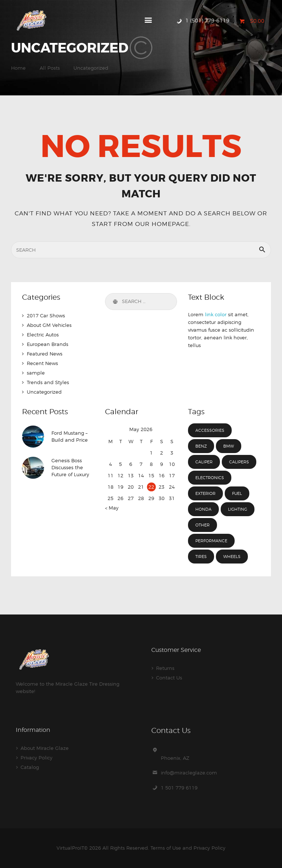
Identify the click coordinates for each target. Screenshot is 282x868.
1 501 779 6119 (179, 788)
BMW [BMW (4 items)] (229, 446)
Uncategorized (44, 392)
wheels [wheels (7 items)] (232, 557)
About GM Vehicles (49, 325)
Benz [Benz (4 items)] (201, 446)
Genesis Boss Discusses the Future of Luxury (70, 468)
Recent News (42, 363)
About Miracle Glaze (45, 748)
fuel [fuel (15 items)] (237, 493)
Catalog (30, 767)
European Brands (48, 344)
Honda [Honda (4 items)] (203, 509)
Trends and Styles (48, 382)
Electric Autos (43, 335)
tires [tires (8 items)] (201, 557)
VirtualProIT (70, 848)
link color (216, 314)
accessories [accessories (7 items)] (210, 430)
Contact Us (169, 678)
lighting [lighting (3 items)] (238, 509)
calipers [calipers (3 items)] (239, 462)
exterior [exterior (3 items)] (205, 493)
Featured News (45, 354)
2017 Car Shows (46, 316)
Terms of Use (166, 848)
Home (18, 68)
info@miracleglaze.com (189, 773)
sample (36, 373)
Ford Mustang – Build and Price (70, 437)
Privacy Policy (37, 758)
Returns (165, 668)
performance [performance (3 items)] (211, 541)
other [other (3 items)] (203, 525)
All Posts (50, 68)
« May (112, 508)
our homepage (162, 224)
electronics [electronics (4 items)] (210, 478)
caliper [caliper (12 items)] (204, 462)
